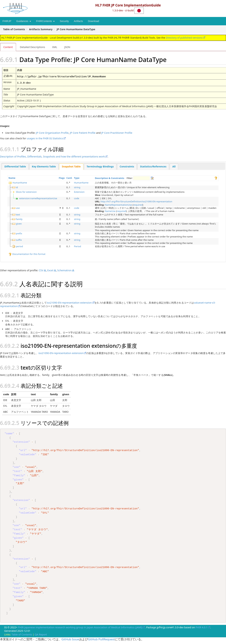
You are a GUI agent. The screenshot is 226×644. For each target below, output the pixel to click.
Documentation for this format (27, 253)
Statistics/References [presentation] (153, 166)
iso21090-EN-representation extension (69, 302)
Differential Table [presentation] (15, 166)
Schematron (64, 270)
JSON (67, 47)
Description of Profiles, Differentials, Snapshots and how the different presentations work (52, 156)
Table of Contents (22, 634)
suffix (19, 239)
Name (12, 177)
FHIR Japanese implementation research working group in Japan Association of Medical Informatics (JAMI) (80, 627)
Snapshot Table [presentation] (71, 166)
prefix (19, 233)
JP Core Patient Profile (83, 132)
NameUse (110, 211)
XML (55, 47)
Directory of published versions (184, 38)
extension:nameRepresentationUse (38, 198)
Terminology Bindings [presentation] (100, 166)
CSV (41, 270)
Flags (62, 177)
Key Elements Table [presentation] (44, 166)
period (19, 246)
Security (64, 21)
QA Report (41, 634)
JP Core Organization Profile (52, 132)
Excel (50, 270)
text (18, 214)
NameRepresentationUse (118, 204)
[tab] (15, 166)
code (77, 198)
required (138, 204)
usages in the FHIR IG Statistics (45, 138)
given (19, 223)
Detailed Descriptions (32, 47)
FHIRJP (7, 21)
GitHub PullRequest (101, 639)
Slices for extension (26, 191)
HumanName (20, 182)
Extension (79, 191)
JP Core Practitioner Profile (117, 132)
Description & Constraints (110, 178)
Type (77, 177)
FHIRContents (45, 21)
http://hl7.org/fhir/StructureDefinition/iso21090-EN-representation (136, 201)
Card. (69, 177)
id (17, 187)
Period (77, 246)
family (19, 219)
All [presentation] (174, 166)
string (77, 187)
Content (8, 47)
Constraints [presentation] (127, 166)
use (18, 208)
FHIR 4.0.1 (201, 627)
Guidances (24, 21)
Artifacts (78, 21)
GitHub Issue (70, 639)
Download (93, 21)
